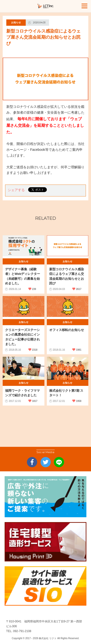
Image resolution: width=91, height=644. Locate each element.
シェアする (16, 190)
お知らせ (16, 22)
